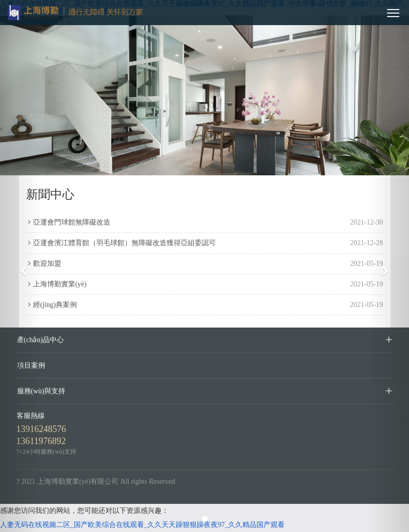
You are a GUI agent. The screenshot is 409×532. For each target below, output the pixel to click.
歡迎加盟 (44, 263)
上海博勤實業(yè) (56, 284)
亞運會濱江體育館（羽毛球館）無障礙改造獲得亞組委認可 (121, 243)
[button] (21, 266)
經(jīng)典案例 (51, 305)
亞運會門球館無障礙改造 (68, 222)
